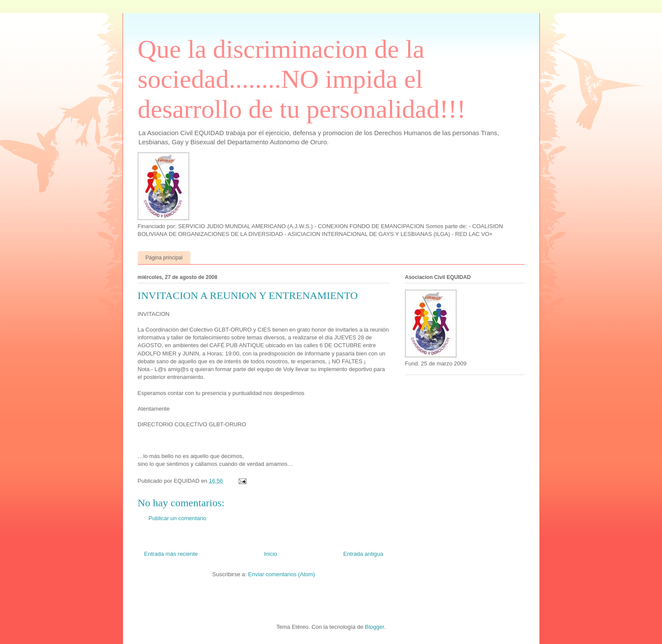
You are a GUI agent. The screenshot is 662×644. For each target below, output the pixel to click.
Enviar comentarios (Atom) (282, 574)
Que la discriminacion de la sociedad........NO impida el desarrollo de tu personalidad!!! (302, 79)
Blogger (375, 627)
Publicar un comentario (178, 518)
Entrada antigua (363, 554)
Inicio (270, 554)
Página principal (164, 258)
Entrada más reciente (171, 554)
